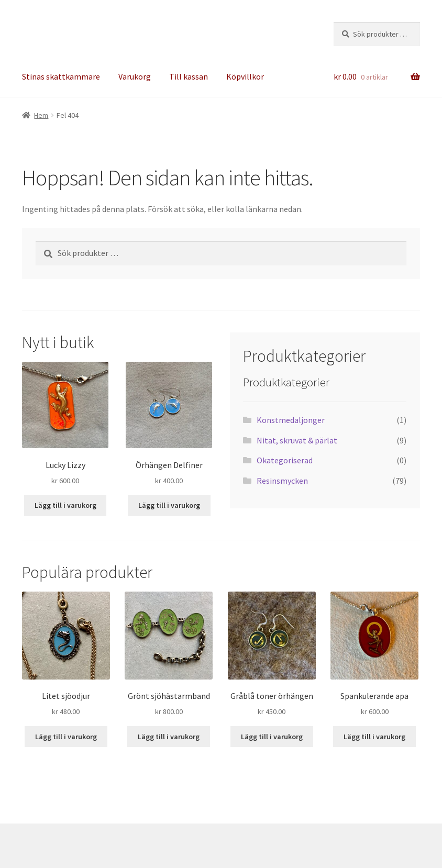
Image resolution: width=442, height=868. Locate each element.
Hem (41, 115)
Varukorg (135, 76)
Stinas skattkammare (61, 76)
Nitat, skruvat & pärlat (297, 440)
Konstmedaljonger (291, 420)
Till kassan (189, 76)
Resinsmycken (282, 481)
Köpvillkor (245, 76)
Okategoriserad (285, 460)
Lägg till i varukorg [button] (65, 505)
